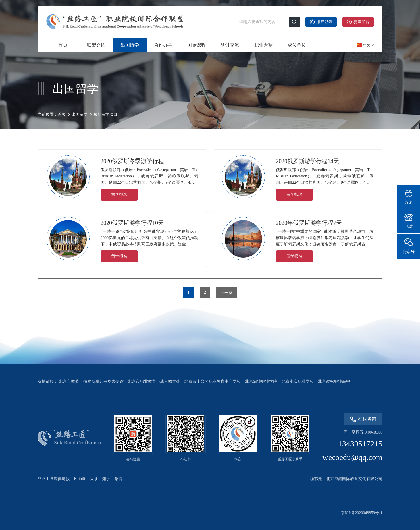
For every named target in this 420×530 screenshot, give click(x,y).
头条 (94, 479)
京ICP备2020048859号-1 (362, 513)
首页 (63, 45)
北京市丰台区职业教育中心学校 (213, 381)
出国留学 (130, 45)
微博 (118, 479)
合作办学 (163, 45)
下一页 (226, 293)
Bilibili (80, 479)
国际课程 (196, 45)
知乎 (106, 479)
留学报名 (119, 195)
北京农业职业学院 (261, 381)
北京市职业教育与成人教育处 (154, 381)
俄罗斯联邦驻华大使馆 (103, 381)
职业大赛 (263, 45)
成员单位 (297, 45)
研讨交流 (230, 45)
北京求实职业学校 (298, 381)
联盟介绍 (96, 45)
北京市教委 (69, 381)
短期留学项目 (105, 114)
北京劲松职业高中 (334, 381)
